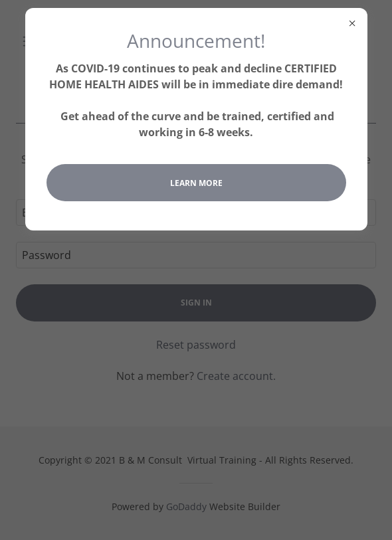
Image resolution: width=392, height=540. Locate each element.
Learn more (196, 183)
